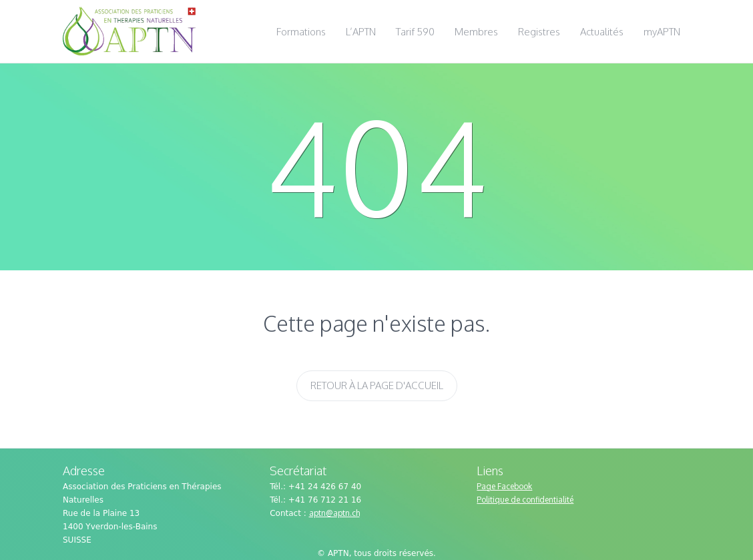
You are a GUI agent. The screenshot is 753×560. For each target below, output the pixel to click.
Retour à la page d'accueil (377, 385)
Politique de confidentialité (525, 500)
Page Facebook (504, 486)
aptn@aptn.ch (334, 513)
